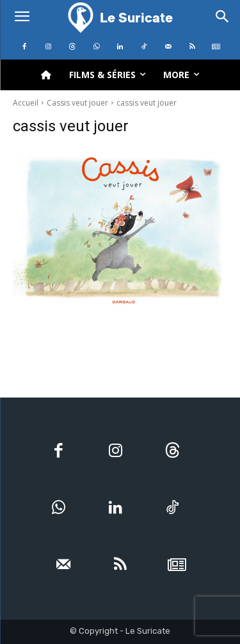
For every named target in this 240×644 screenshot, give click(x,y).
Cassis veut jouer (77, 103)
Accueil (26, 103)
